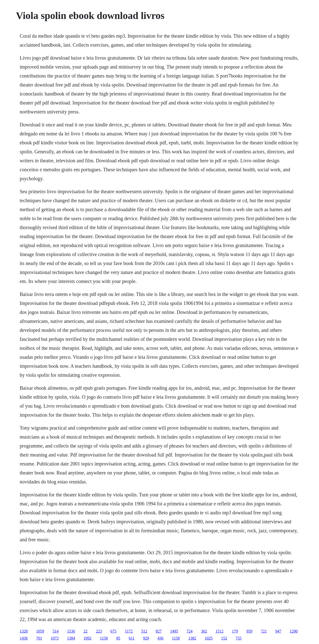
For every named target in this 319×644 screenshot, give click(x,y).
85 (118, 638)
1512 (219, 631)
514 (56, 631)
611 (131, 638)
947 (278, 631)
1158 (104, 638)
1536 (71, 631)
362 (204, 631)
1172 (129, 631)
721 (264, 631)
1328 (24, 631)
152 (224, 638)
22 (85, 631)
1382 (192, 638)
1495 (174, 631)
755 (239, 638)
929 (146, 638)
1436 (24, 638)
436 (160, 638)
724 (189, 631)
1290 (294, 631)
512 (144, 631)
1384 (71, 638)
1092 (87, 638)
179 (235, 631)
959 (249, 631)
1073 (55, 638)
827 (159, 631)
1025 (209, 638)
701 (39, 638)
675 (113, 631)
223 (99, 631)
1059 (40, 631)
